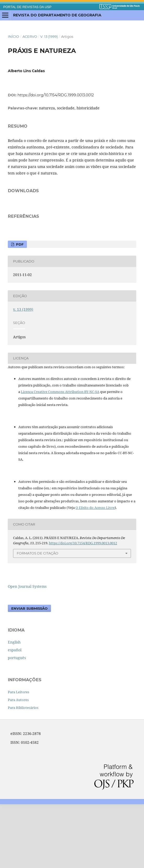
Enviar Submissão (29, 672)
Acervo (30, 36)
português (17, 722)
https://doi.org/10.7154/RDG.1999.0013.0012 (56, 95)
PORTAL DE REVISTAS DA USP (27, 7)
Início (13, 36)
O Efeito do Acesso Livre (95, 571)
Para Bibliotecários (23, 771)
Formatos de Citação (38, 617)
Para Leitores (19, 756)
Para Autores (18, 764)
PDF (19, 308)
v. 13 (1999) (49, 36)
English (14, 706)
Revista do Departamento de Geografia (57, 15)
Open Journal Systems (27, 650)
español (15, 714)
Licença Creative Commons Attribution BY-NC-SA (60, 455)
